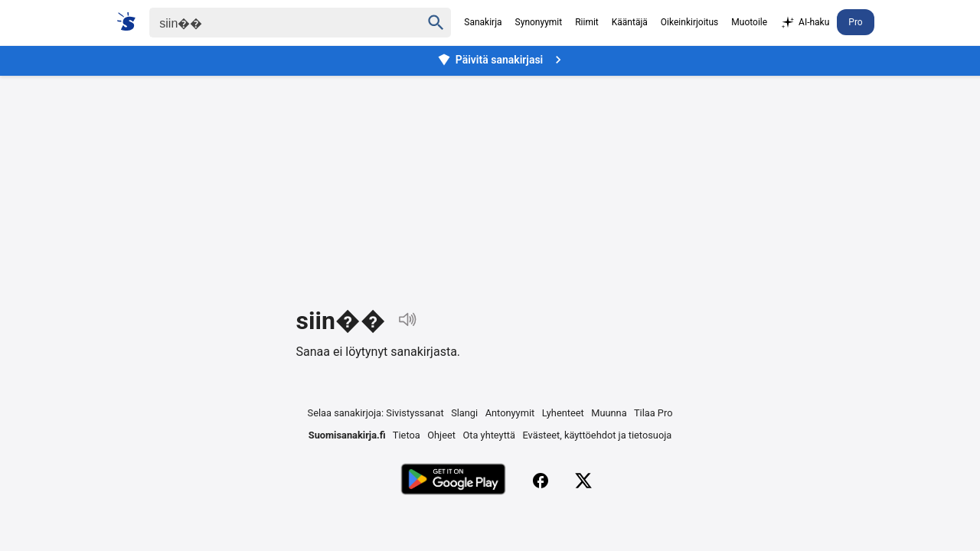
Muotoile (749, 22)
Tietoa (407, 435)
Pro (855, 22)
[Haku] (272, 23)
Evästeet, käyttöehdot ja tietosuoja (598, 435)
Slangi (464, 413)
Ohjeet (441, 435)
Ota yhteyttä (489, 435)
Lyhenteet (563, 413)
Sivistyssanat (415, 413)
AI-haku (805, 23)
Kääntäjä (630, 22)
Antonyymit (510, 413)
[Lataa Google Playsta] (453, 481)
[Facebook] (541, 481)
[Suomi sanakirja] (131, 21)
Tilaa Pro (653, 413)
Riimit (587, 22)
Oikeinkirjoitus (689, 22)
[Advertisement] (490, 179)
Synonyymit (539, 22)
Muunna (609, 413)
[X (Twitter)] (583, 481)
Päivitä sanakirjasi (501, 60)
